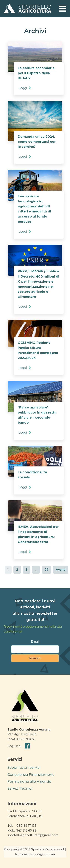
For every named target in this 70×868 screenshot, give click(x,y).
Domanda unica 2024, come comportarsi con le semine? (37, 142)
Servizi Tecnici (20, 788)
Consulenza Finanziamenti (31, 775)
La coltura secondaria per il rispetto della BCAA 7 (36, 73)
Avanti (61, 570)
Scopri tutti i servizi (24, 767)
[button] (25, 88)
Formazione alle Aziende (29, 781)
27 (46, 570)
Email (35, 642)
